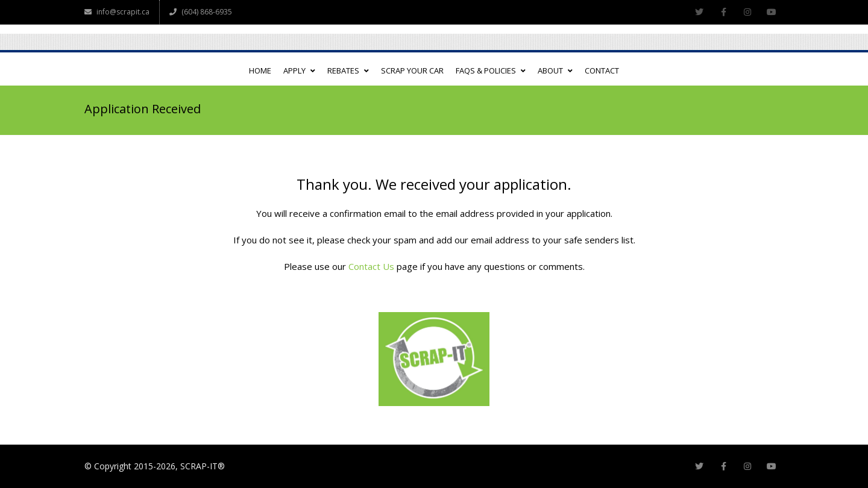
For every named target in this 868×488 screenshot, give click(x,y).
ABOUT (555, 70)
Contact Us (371, 266)
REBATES (348, 70)
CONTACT (602, 70)
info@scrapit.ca (117, 12)
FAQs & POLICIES (491, 70)
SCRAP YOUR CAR (412, 70)
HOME (260, 70)
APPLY (299, 70)
